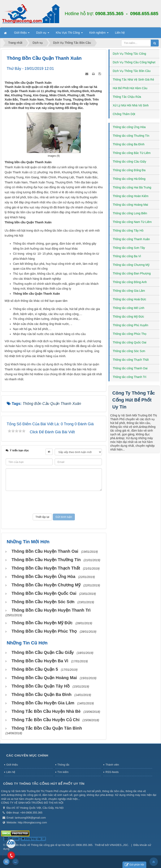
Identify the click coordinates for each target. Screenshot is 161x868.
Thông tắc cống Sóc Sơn (129, 351)
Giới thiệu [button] (22, 34)
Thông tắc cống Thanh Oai (130, 368)
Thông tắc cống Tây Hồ (128, 231)
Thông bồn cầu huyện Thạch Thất (46, 568)
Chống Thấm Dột (124, 114)
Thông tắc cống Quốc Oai (130, 342)
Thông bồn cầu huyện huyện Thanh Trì (51, 610)
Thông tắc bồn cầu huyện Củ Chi (46, 720)
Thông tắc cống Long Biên (130, 213)
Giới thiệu (12, 765)
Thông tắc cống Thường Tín (131, 136)
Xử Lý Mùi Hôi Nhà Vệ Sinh (131, 105)
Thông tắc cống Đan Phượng (132, 273)
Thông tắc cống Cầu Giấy (130, 162)
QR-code (11, 839)
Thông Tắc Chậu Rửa (127, 97)
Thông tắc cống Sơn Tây (129, 248)
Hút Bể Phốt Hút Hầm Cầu (130, 88)
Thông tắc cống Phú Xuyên (130, 325)
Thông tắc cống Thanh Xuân (131, 239)
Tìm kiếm (63, 772)
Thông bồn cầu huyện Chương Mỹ (46, 585)
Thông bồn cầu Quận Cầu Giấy (43, 652)
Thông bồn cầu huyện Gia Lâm (43, 703)
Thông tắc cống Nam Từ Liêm (132, 222)
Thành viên (112, 765)
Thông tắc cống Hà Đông (129, 179)
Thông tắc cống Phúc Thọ (130, 334)
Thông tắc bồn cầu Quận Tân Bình (47, 728)
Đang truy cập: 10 (33, 839)
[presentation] (54, 502)
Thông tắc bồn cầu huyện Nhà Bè (46, 711)
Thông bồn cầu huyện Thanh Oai (45, 551)
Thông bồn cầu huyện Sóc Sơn (43, 602)
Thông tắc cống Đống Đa (129, 170)
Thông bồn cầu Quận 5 (35, 669)
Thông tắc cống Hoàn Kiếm (131, 196)
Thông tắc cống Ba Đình (129, 144)
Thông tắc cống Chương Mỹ (131, 265)
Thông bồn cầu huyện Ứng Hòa (43, 576)
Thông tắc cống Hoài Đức (130, 299)
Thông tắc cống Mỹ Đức (129, 317)
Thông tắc (64, 765)
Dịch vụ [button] (43, 34)
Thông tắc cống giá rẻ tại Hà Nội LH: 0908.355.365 (62, 845)
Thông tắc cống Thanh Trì (130, 377)
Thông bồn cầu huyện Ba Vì (40, 661)
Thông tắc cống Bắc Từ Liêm (132, 153)
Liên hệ (11, 772)
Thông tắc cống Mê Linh (129, 308)
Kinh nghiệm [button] (99, 34)
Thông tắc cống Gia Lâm (129, 291)
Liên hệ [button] (120, 33)
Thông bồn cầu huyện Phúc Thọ (44, 631)
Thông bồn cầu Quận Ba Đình (42, 694)
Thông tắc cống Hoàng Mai (130, 205)
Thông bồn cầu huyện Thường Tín (46, 560)
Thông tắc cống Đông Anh (130, 282)
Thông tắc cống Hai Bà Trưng (132, 187)
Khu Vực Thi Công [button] (69, 34)
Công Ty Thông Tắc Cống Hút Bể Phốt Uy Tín (134, 400)
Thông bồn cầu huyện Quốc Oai (44, 593)
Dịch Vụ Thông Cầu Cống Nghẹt (134, 62)
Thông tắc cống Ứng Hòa (129, 127)
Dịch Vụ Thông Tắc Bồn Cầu (132, 71)
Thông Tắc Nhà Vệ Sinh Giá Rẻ (133, 80)
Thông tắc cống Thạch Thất (131, 360)
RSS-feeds (112, 772)
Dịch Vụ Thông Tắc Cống (129, 54)
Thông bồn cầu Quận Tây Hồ (41, 686)
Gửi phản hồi (134, 865)
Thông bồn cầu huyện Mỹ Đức (42, 623)
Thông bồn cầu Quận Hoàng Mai (44, 678)
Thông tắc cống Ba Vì (127, 256)
